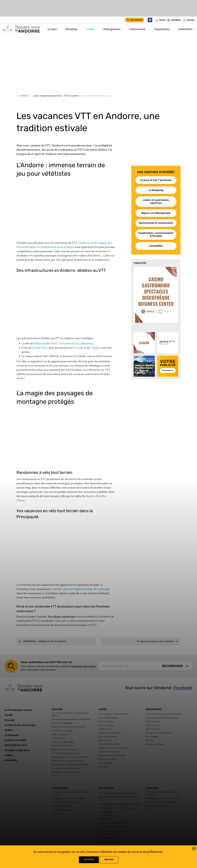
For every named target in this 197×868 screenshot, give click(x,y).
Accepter (89, 860)
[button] (194, 849)
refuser (109, 860)
